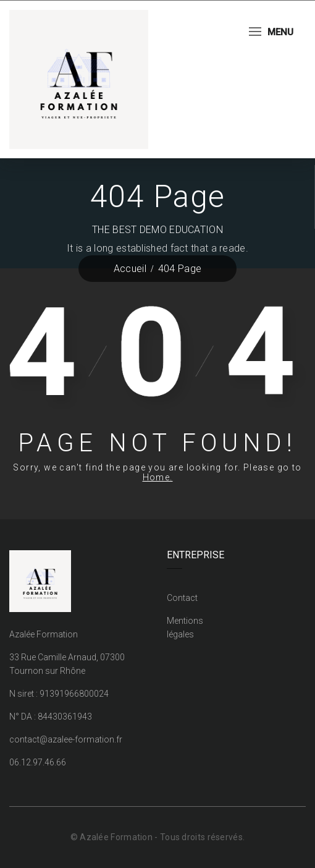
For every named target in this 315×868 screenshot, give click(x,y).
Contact (182, 598)
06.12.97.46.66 (38, 762)
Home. (158, 477)
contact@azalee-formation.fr (66, 739)
